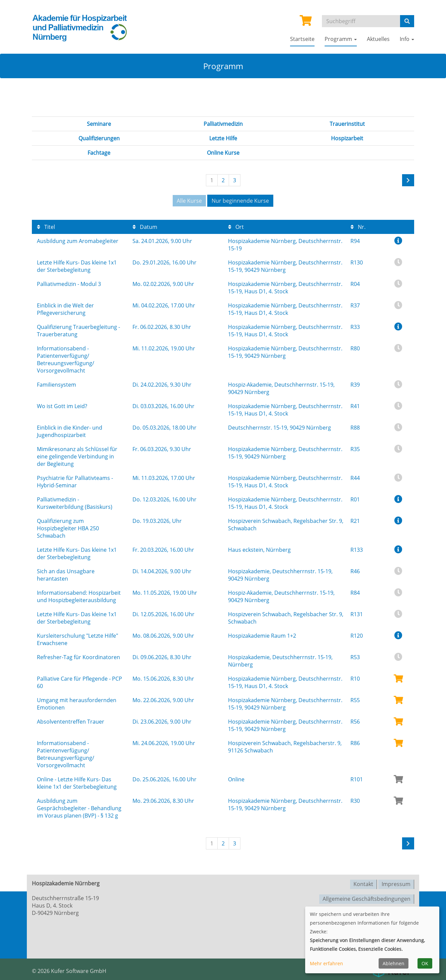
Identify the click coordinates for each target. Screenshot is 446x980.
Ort (236, 226)
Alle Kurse (189, 201)
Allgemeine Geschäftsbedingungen (367, 897)
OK (425, 963)
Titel (46, 226)
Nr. (358, 226)
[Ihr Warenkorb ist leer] (306, 22)
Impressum (396, 883)
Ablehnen (394, 963)
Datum (145, 226)
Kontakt (363, 883)
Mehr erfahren (326, 963)
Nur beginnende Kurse (240, 201)
